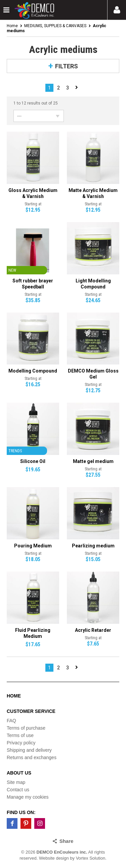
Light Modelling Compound (93, 284)
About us (19, 773)
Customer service (31, 711)
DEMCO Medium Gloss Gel (93, 374)
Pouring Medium (33, 546)
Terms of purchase (26, 728)
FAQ (11, 721)
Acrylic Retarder (93, 630)
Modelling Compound (33, 371)
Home (12, 26)
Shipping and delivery (29, 750)
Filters (67, 66)
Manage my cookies (28, 797)
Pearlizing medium (93, 546)
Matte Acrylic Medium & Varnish (93, 193)
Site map (16, 782)
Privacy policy (21, 743)
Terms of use (20, 735)
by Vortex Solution (88, 858)
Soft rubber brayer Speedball (33, 284)
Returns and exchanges (32, 757)
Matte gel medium (93, 461)
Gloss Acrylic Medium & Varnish (33, 193)
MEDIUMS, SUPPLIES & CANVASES (55, 26)
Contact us (18, 790)
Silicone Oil (33, 461)
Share (67, 841)
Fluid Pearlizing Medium (33, 633)
